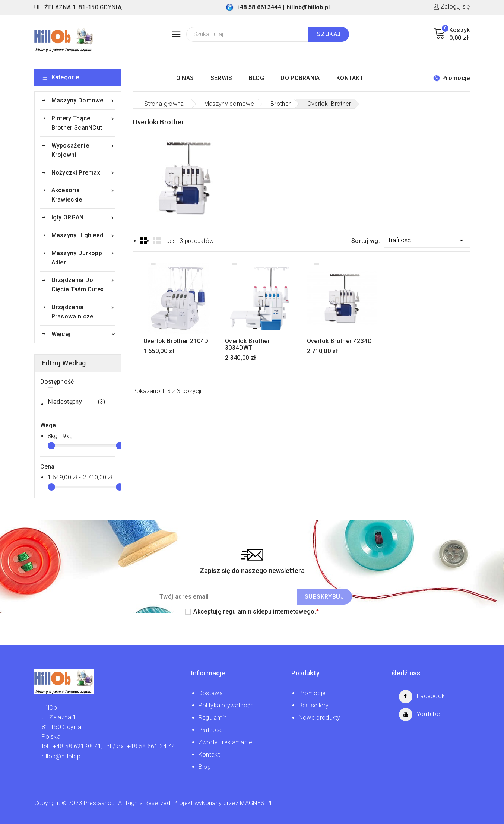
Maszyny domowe (83, 100)
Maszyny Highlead (83, 235)
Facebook (431, 696)
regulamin (237, 611)
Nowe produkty (320, 718)
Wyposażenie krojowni (83, 150)
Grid (144, 240)
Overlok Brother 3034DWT (248, 345)
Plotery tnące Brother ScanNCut (83, 122)
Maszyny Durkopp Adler (83, 257)
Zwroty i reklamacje (226, 742)
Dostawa (211, 693)
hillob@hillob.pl (308, 7)
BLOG (256, 78)
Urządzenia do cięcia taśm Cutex (83, 284)
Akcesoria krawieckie (83, 194)
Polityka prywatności (227, 705)
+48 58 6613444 (259, 7)
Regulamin (213, 718)
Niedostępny (77, 402)
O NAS (185, 78)
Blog (205, 767)
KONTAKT (350, 78)
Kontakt (209, 755)
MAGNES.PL (256, 803)
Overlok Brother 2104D (176, 341)
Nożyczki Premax (83, 173)
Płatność (210, 730)
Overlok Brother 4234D (339, 341)
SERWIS (221, 78)
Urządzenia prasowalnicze (83, 311)
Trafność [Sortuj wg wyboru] (427, 239)
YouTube (428, 714)
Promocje (451, 78)
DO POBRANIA (300, 78)
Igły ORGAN (83, 217)
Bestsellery (314, 705)
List (157, 240)
